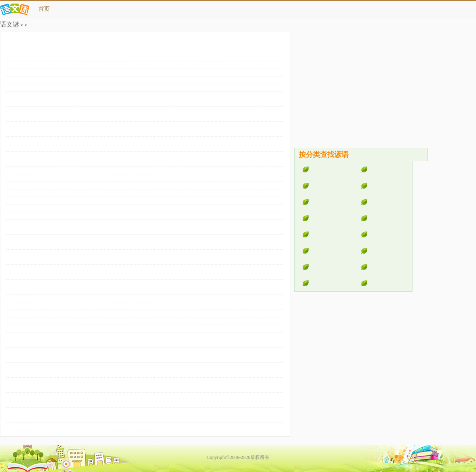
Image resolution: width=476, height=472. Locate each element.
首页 (44, 9)
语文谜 (10, 24)
